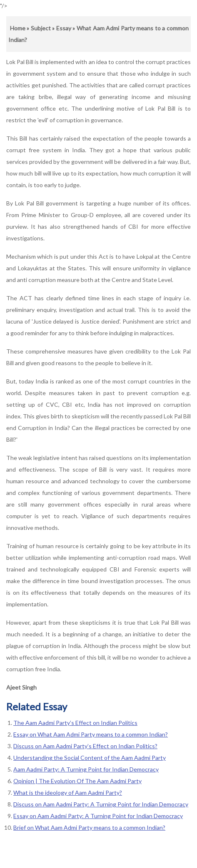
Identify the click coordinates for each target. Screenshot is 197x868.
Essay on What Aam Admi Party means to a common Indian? (91, 734)
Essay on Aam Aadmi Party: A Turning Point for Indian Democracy (98, 816)
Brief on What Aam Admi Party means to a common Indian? (89, 827)
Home (18, 28)
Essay (64, 28)
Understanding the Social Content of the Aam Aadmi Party (90, 758)
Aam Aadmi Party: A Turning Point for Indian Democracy (86, 769)
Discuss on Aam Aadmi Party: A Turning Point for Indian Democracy (101, 804)
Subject (41, 28)
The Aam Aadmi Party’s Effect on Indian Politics (75, 723)
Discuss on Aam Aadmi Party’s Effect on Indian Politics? (85, 746)
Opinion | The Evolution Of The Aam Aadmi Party (77, 781)
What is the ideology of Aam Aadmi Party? (68, 793)
